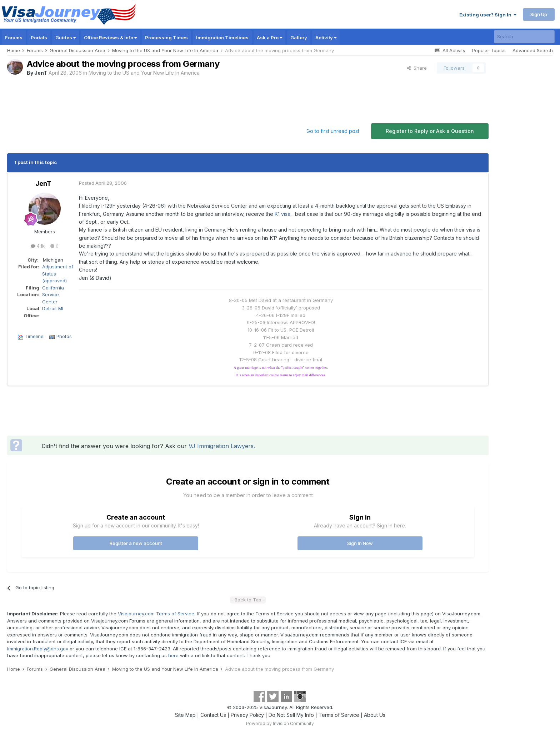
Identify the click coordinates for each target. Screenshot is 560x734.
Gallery (299, 38)
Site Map (185, 715)
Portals (39, 38)
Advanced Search (533, 50)
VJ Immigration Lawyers (221, 446)
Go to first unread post (333, 131)
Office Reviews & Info (110, 38)
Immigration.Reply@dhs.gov (38, 649)
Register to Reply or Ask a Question (430, 131)
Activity (326, 38)
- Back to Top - (248, 600)
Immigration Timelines (222, 38)
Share (417, 68)
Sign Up (539, 14)
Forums (14, 38)
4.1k (38, 246)
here (173, 655)
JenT (41, 73)
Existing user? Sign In (488, 15)
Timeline (34, 336)
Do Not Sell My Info (291, 715)
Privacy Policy (247, 715)
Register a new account (136, 543)
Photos (64, 336)
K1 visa (282, 214)
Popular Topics (489, 50)
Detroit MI (53, 308)
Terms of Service (339, 715)
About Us (375, 715)
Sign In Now (360, 543)
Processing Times (166, 38)
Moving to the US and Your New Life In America (144, 73)
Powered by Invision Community (280, 723)
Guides (66, 38)
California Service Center (53, 295)
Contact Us (213, 715)
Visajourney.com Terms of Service (156, 614)
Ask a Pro (269, 38)
